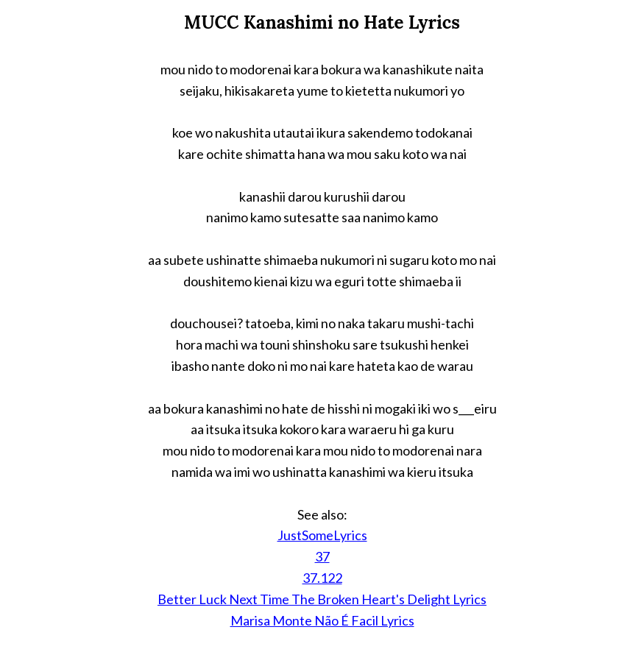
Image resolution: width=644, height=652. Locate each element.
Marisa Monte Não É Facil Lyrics (322, 620)
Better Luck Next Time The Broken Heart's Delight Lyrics (322, 599)
